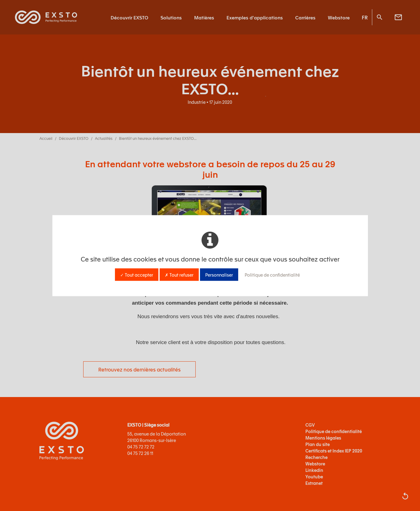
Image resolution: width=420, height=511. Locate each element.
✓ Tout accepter (137, 274)
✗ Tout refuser (179, 274)
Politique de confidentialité (272, 274)
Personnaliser (219, 274)
